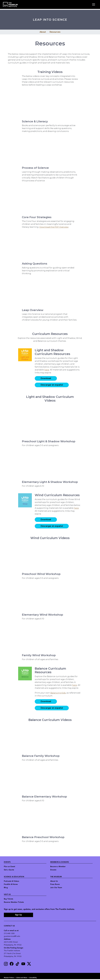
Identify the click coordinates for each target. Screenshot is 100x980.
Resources (55, 32)
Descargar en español (52, 385)
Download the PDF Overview (54, 227)
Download (46, 378)
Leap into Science (50, 20)
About (43, 32)
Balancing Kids (58, 693)
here (47, 370)
